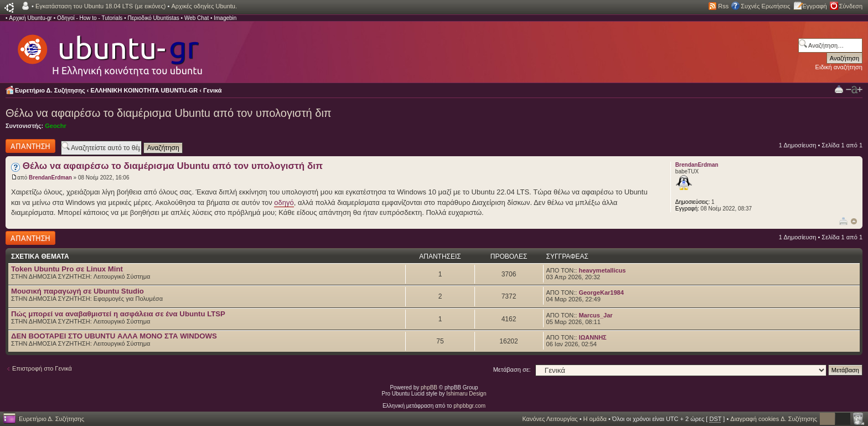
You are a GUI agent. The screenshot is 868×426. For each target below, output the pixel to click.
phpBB (429, 387)
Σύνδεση (851, 6)
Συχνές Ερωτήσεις (765, 6)
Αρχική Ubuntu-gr (30, 18)
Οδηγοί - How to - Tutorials (90, 18)
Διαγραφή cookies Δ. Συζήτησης (774, 419)
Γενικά (213, 90)
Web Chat (197, 18)
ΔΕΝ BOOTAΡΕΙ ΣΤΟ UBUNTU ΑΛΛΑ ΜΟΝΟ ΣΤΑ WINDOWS (114, 336)
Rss (723, 6)
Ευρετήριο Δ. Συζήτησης (50, 90)
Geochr (56, 126)
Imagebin (225, 18)
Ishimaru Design (466, 394)
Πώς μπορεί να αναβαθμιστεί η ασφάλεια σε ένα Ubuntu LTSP (118, 314)
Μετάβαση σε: (512, 369)
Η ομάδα (595, 419)
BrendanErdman (50, 178)
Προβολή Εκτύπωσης (839, 89)
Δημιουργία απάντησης (30, 146)
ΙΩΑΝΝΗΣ (592, 337)
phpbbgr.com (469, 406)
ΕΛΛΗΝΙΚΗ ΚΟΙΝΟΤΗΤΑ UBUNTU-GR (144, 90)
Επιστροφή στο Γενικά (42, 368)
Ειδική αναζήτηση (839, 67)
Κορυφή (854, 221)
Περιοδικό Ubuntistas (153, 18)
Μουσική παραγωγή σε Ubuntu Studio (77, 291)
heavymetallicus (602, 270)
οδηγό (284, 202)
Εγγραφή (815, 6)
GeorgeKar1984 (601, 292)
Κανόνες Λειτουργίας (550, 419)
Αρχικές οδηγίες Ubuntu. (204, 6)
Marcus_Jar (595, 315)
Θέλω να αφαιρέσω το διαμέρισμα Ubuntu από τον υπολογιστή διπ (169, 113)
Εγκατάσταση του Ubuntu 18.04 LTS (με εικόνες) (100, 6)
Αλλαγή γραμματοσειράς (854, 90)
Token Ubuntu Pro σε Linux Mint (67, 269)
